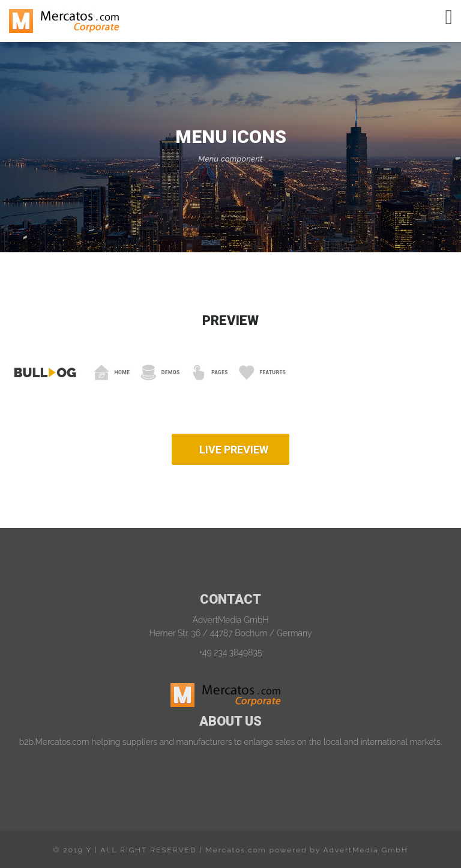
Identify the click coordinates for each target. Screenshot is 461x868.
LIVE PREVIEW (234, 450)
